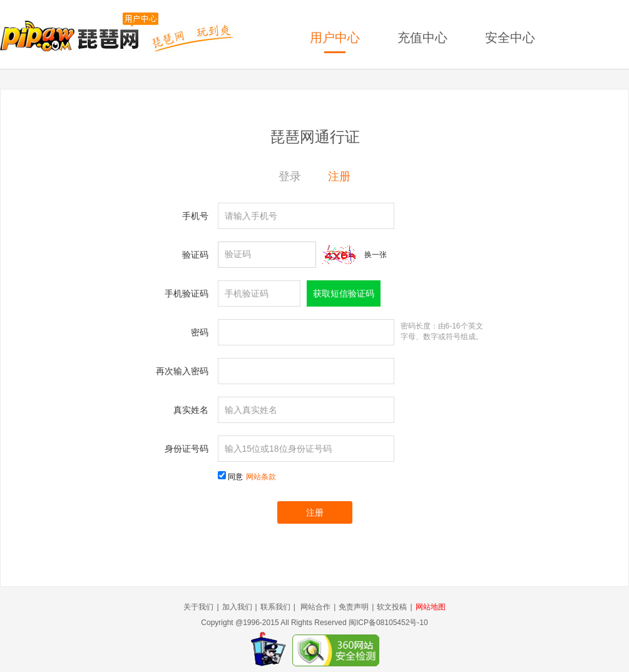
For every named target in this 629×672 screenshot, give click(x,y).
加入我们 (237, 607)
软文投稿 (392, 607)
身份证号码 (187, 449)
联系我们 (275, 607)
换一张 (376, 255)
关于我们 (198, 607)
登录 (290, 176)
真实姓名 (191, 410)
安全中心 (510, 38)
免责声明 (354, 607)
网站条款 (261, 477)
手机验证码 (187, 293)
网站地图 (431, 607)
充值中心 (422, 38)
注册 (339, 176)
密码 (200, 332)
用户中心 (335, 38)
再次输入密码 (182, 371)
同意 (252, 477)
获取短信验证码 (344, 293)
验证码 (195, 255)
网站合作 (315, 607)
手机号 (195, 216)
